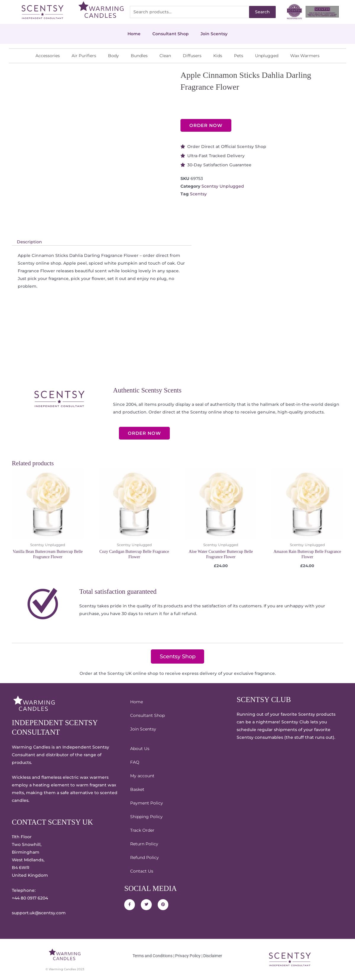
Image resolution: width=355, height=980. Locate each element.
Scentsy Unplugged (223, 186)
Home (134, 34)
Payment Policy (147, 803)
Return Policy (144, 844)
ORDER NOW (206, 125)
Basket (137, 789)
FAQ (135, 762)
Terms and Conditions (153, 956)
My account (142, 776)
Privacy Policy (188, 956)
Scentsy (198, 194)
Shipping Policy (146, 817)
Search (262, 12)
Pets (239, 56)
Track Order (142, 830)
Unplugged (267, 56)
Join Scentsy (214, 34)
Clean (165, 56)
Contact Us (142, 871)
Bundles (139, 56)
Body (113, 56)
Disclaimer (213, 956)
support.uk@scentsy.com (39, 913)
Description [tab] (29, 242)
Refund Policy (145, 857)
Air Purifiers (84, 56)
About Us (140, 749)
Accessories (48, 56)
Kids (218, 56)
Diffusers (192, 56)
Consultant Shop (171, 34)
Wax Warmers (305, 56)
